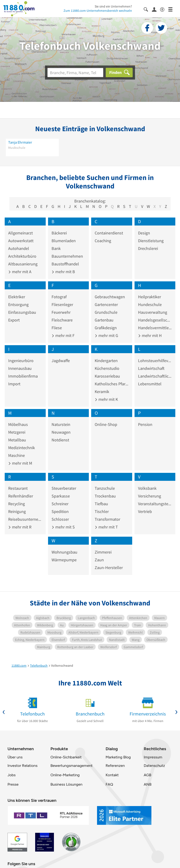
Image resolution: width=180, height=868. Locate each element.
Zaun (99, 560)
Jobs (11, 775)
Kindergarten (106, 361)
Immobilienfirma (23, 376)
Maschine (17, 455)
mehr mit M (20, 463)
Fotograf (59, 297)
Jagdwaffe (61, 361)
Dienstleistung (151, 241)
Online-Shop (106, 424)
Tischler (102, 511)
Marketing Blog (118, 757)
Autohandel (19, 248)
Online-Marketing (65, 775)
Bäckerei (59, 233)
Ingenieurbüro (21, 361)
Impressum (153, 757)
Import (14, 384)
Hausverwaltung (153, 312)
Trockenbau (105, 496)
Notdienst (60, 440)
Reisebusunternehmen (25, 519)
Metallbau (17, 440)
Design (144, 233)
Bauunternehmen (67, 256)
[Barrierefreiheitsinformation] (164, 9)
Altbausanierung (23, 264)
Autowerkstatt (21, 241)
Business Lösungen (66, 784)
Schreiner (60, 504)
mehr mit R (20, 527)
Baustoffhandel (65, 264)
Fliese (57, 328)
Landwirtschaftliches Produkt (155, 376)
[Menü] (172, 9)
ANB (148, 784)
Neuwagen (61, 432)
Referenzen (115, 766)
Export (14, 320)
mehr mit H (150, 335)
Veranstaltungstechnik (155, 504)
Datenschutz (154, 766)
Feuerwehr (61, 312)
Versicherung (150, 496)
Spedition (60, 511)
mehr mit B (63, 272)
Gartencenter (106, 304)
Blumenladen (64, 241)
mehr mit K (106, 399)
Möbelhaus (18, 424)
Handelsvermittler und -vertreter (155, 328)
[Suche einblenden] (148, 9)
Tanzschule (105, 488)
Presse (13, 784)
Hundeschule (150, 304)
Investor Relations (22, 766)
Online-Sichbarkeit (66, 757)
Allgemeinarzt (21, 233)
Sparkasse (61, 496)
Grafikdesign (106, 328)
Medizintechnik (22, 448)
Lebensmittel (150, 384)
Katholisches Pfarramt (112, 384)
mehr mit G (106, 335)
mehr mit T (106, 527)
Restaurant (18, 488)
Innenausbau (20, 368)
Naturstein (61, 424)
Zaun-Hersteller (109, 568)
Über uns (15, 757)
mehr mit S (63, 527)
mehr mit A (20, 272)
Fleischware (62, 320)
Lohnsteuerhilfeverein (155, 361)
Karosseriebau (107, 376)
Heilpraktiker (150, 297)
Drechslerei (148, 248)
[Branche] (75, 73)
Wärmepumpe (64, 560)
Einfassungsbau (22, 312)
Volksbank (147, 488)
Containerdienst (109, 233)
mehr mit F (63, 335)
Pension (145, 424)
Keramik (102, 392)
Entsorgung (18, 304)
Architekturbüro (22, 256)
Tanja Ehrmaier (20, 142)
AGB (147, 775)
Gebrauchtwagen (110, 297)
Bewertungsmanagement (71, 766)
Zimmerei (103, 552)
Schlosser (60, 519)
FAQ (109, 784)
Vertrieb (145, 511)
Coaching (103, 241)
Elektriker (17, 297)
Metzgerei (17, 432)
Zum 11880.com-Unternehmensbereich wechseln (98, 11)
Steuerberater (64, 488)
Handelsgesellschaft (155, 320)
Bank (56, 248)
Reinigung (17, 511)
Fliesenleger (62, 304)
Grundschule (106, 312)
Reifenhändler (21, 496)
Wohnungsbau (64, 552)
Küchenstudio (107, 368)
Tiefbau (101, 504)
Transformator (107, 519)
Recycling (17, 504)
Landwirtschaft (151, 368)
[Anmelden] (156, 9)
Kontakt (112, 775)
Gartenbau (104, 320)
